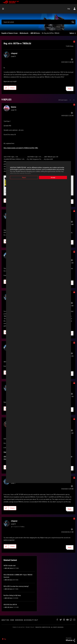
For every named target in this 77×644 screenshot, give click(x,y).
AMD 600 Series (35, 33)
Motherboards (24, 33)
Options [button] (72, 33)
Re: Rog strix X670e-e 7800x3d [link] (51, 33)
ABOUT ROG (5, 620)
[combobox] (38, 22)
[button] (6, 88)
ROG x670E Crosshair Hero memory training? (16, 586)
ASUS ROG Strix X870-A (10, 605)
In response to (18, 527)
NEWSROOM (19, 620)
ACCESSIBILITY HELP (31, 620)
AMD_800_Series (9, 568)
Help (69, 9)
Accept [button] (53, 177)
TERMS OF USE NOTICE (18, 627)
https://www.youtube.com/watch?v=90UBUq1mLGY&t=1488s (21, 148)
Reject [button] (24, 177)
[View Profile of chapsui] (14, 53)
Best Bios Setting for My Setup (12, 595)
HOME (12, 620)
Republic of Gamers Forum (10, 33)
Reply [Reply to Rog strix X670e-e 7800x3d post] (70, 89)
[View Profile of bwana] (14, 107)
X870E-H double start (10, 566)
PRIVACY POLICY (30, 627)
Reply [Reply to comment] (70, 509)
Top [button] (5, 639)
